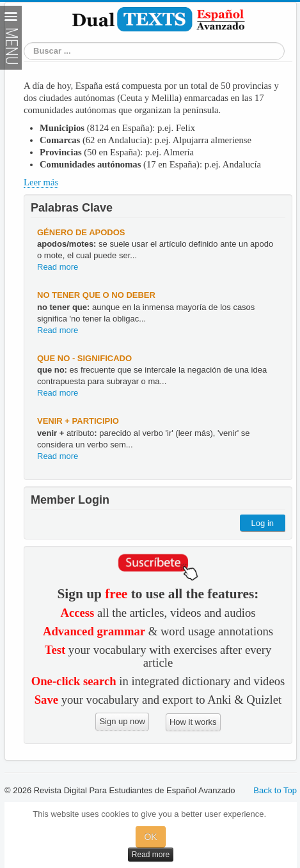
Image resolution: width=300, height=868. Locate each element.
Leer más (41, 182)
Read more (58, 267)
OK (150, 837)
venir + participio (78, 421)
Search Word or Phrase (24, 51)
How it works (193, 722)
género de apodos (81, 232)
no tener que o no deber (96, 295)
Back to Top (275, 790)
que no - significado (84, 358)
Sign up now (122, 721)
